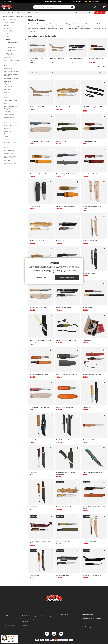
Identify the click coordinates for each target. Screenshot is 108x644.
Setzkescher (8, 81)
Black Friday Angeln (87, 627)
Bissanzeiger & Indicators (14, 123)
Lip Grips (7, 92)
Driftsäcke (7, 98)
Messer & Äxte (23, 17)
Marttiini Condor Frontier (63, 440)
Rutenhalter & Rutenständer (14, 60)
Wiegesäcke (8, 84)
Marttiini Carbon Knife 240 (90, 541)
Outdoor (38, 13)
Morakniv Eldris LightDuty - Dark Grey (67, 375)
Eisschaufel (7, 148)
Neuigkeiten (76, 13)
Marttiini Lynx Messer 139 (63, 507)
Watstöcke (7, 128)
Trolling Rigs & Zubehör (11, 101)
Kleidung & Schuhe (28, 13)
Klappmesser (11, 48)
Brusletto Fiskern (34, 575)
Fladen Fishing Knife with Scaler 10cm (93, 472)
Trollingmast (8, 112)
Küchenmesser (12, 50)
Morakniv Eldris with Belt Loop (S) (66, 206)
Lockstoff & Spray (9, 117)
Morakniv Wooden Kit (89, 340)
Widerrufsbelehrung (11, 626)
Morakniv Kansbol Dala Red (90, 174)
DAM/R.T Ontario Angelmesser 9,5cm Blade (93, 108)
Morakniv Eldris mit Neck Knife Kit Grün (67, 340)
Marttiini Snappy (61, 241)
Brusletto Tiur (33, 472)
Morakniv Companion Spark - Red (92, 375)
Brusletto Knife (87, 407)
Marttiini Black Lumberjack (90, 273)
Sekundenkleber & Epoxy (14, 63)
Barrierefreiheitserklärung (29, 616)
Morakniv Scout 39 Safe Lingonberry (40, 407)
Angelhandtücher (9, 120)
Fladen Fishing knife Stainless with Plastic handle (66, 473)
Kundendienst (77, 1)
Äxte (7, 34)
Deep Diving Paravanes (11, 106)
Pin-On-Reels (8, 134)
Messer (30, 17)
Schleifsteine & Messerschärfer (10, 54)
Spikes (6, 139)
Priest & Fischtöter (9, 126)
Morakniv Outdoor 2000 (63, 541)
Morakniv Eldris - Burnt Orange (65, 407)
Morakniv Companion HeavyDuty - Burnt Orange (94, 508)
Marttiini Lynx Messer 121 (63, 107)
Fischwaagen (8, 28)
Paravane (7, 103)
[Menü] (17, 636)
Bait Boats (7, 89)
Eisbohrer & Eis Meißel (14, 142)
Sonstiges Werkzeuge (14, 163)
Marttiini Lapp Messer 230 (57, 59)
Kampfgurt (7, 160)
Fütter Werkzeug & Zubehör (14, 71)
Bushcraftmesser (13, 42)
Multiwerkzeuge (9, 66)
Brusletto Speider (35, 440)
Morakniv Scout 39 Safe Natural (39, 308)
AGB (7, 616)
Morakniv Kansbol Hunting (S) (38, 174)
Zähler (6, 137)
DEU (8, 1)
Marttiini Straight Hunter (63, 575)
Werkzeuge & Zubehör (14, 17)
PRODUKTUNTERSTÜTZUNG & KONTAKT (30, 621)
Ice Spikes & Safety (10, 145)
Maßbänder (8, 57)
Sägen (8, 37)
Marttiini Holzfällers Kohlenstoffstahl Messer (40, 542)
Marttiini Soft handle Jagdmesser (92, 575)
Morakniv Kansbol (61, 141)
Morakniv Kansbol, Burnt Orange (39, 375)
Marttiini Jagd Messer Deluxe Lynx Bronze (92, 207)
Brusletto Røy (33, 507)
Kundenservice (64, 615)
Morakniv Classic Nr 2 (89, 308)
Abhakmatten (8, 87)
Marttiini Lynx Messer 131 (37, 241)
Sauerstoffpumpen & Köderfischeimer (10, 157)
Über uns (25, 626)
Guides (91, 13)
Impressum (8, 620)
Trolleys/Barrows (9, 109)
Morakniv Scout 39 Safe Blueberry (36, 59)
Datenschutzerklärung (45, 616)
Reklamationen (43, 620)
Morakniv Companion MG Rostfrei (66, 174)
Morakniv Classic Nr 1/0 (96, 59)
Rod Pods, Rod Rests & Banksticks (14, 75)
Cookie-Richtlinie (62, 272)
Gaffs (6, 95)
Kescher (14, 25)
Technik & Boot (16, 13)
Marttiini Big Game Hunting (77, 59)
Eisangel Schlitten (9, 151)
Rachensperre (8, 69)
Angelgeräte (6, 13)
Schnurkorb (8, 131)
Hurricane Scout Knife (89, 440)
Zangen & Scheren (14, 23)
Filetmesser (11, 45)
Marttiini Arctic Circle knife (90, 241)
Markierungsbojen (9, 153)
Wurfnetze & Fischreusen (14, 78)
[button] (94, 1)
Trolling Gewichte (9, 114)
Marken (85, 13)
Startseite (5, 17)
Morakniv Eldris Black (36, 206)
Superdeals (100, 13)
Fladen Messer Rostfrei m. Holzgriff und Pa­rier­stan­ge (41, 341)
